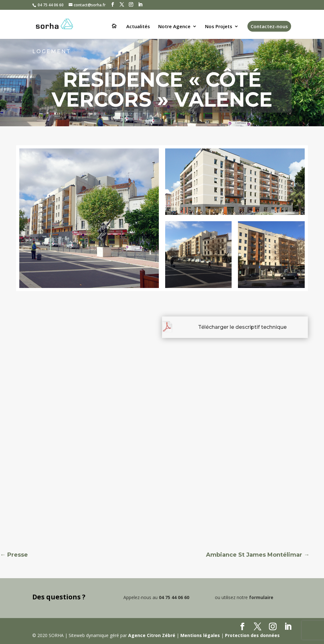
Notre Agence (174, 27)
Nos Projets (219, 27)
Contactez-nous (269, 26)
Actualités (138, 27)
